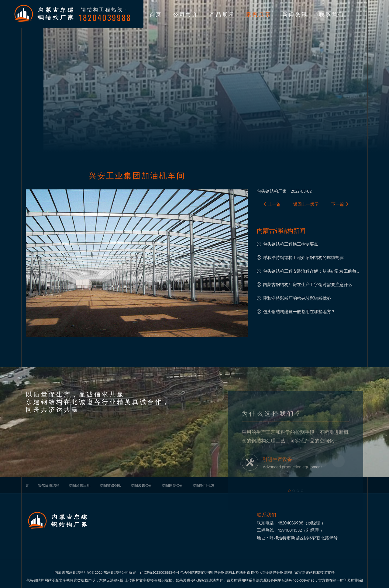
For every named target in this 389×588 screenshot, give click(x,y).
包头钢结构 (267, 191)
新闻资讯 (295, 14)
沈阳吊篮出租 (80, 485)
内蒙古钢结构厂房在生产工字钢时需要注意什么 (308, 284)
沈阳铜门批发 (204, 485)
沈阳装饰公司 (142, 485)
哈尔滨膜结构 (49, 485)
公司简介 (186, 14)
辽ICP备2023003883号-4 (159, 572)
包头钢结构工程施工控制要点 (291, 244)
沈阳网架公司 (173, 485)
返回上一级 (306, 204)
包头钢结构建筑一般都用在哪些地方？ (299, 311)
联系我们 (332, 14)
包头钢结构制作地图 (196, 572)
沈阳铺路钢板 (111, 485)
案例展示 (259, 14)
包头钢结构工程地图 (230, 572)
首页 (156, 14)
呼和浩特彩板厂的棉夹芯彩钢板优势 (297, 298)
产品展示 (222, 14)
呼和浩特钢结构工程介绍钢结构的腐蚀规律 (303, 257)
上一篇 (272, 204)
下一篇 (340, 204)
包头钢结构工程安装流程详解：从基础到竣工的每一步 (312, 272)
